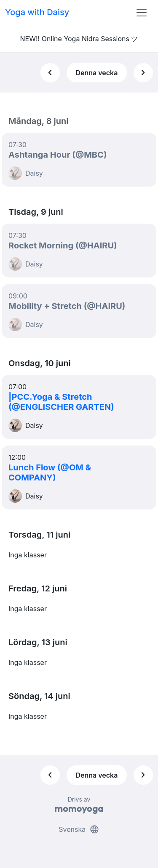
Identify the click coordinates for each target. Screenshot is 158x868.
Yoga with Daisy (37, 12)
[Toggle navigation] (142, 13)
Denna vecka (96, 73)
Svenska (79, 829)
